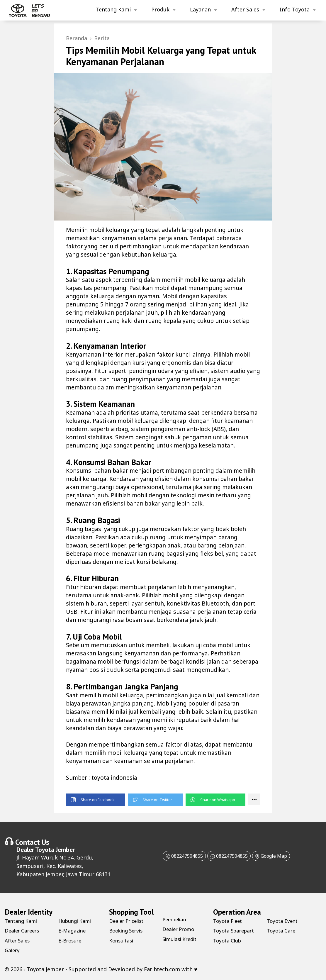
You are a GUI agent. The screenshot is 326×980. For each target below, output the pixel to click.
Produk (160, 9)
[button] (95, 801)
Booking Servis (128, 931)
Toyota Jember (55, 850)
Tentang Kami (113, 9)
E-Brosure (71, 941)
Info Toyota (295, 9)
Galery (13, 951)
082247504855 (177, 857)
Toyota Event (283, 921)
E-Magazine (73, 931)
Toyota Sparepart (236, 931)
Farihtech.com (162, 970)
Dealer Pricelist (128, 921)
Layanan (200, 9)
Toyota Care (282, 931)
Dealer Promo (180, 930)
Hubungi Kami (76, 921)
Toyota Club (228, 941)
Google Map (278, 857)
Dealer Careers (23, 931)
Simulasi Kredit (181, 940)
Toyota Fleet (229, 921)
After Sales (245, 9)
